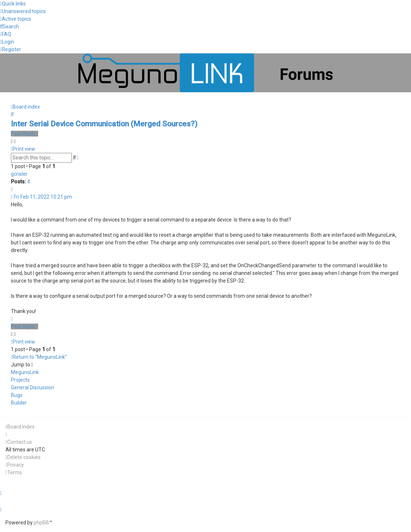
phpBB (41, 523)
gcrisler (19, 174)
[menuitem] (23, 11)
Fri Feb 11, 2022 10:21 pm (41, 197)
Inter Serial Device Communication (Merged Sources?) (104, 124)
